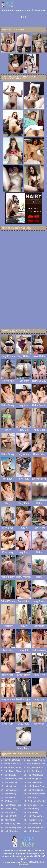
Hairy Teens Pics (36, 816)
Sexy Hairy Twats (13, 824)
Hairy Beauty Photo (14, 779)
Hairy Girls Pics (35, 782)
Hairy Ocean (11, 786)
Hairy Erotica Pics (12, 764)
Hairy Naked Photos (13, 771)
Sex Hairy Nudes (35, 827)
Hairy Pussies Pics (36, 794)
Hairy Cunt (33, 797)
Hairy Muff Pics (12, 816)
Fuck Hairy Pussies (37, 801)
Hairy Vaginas (34, 779)
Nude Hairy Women (36, 760)
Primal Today (11, 809)
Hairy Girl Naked (35, 775)
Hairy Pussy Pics (36, 786)
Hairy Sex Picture (12, 760)
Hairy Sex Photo (34, 771)
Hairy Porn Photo (35, 767)
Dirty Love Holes (35, 805)
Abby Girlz (10, 820)
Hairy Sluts (10, 812)
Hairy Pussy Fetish (13, 767)
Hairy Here (10, 797)
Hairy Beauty (10, 775)
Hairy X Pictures (35, 790)
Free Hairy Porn (35, 820)
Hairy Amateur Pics (36, 764)
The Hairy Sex (34, 824)
